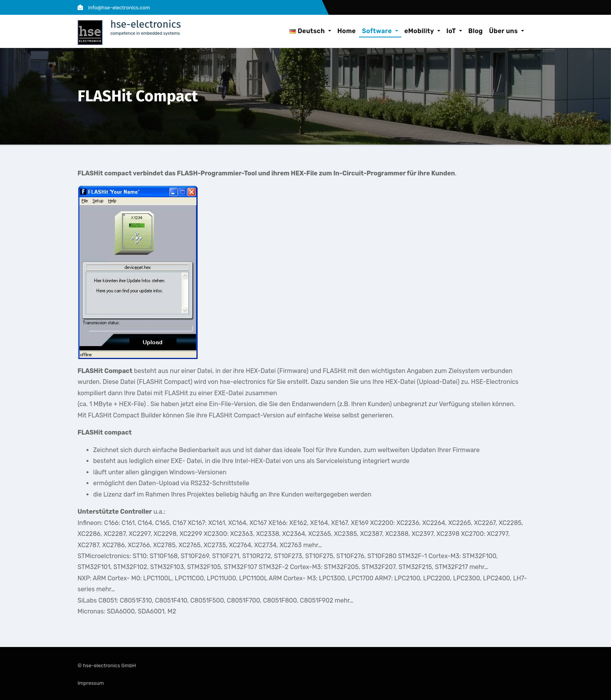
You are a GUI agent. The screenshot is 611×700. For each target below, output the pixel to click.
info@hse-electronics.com (114, 8)
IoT (454, 31)
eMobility (422, 31)
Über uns (507, 31)
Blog (476, 31)
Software (380, 31)
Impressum (91, 683)
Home (347, 31)
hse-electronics (146, 24)
